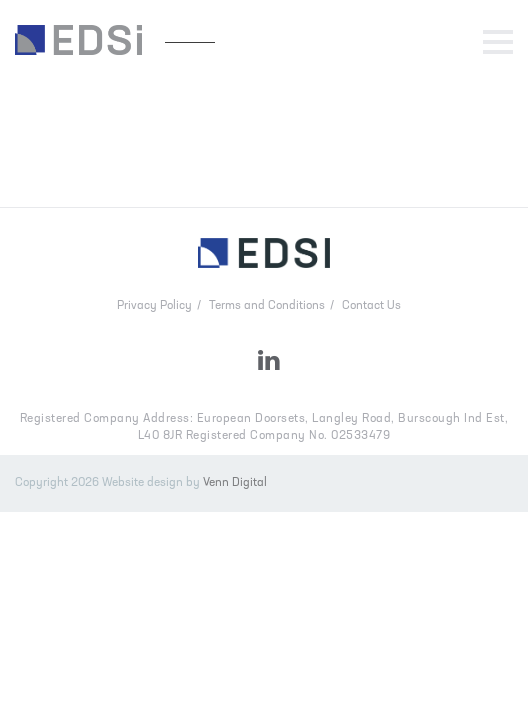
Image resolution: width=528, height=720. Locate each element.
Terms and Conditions (267, 306)
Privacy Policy (154, 306)
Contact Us (371, 306)
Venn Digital (235, 483)
